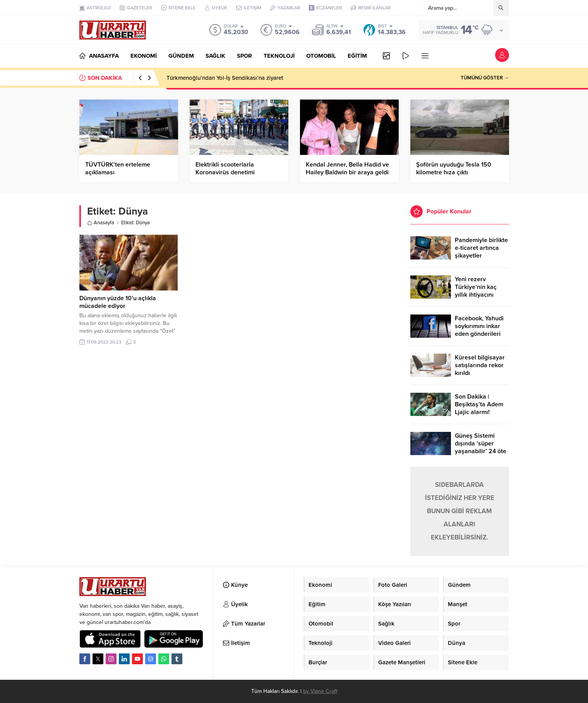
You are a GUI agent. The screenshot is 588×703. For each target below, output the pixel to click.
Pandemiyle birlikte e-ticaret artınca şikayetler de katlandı (481, 252)
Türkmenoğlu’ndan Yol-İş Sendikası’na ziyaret (225, 78)
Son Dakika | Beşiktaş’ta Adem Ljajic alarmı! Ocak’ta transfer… (479, 408)
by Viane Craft (320, 691)
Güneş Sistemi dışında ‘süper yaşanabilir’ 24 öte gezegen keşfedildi (481, 447)
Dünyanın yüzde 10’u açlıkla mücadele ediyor (118, 302)
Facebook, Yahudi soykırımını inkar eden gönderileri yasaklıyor (479, 330)
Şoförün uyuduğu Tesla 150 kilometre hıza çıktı (454, 168)
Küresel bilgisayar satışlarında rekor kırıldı (480, 365)
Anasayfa (101, 223)
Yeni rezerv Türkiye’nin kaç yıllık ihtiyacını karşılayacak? (476, 291)
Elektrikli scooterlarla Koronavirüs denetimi (225, 168)
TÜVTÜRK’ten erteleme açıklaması (118, 168)
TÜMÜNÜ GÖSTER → (485, 78)
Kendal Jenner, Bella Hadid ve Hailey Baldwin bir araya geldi (347, 168)
